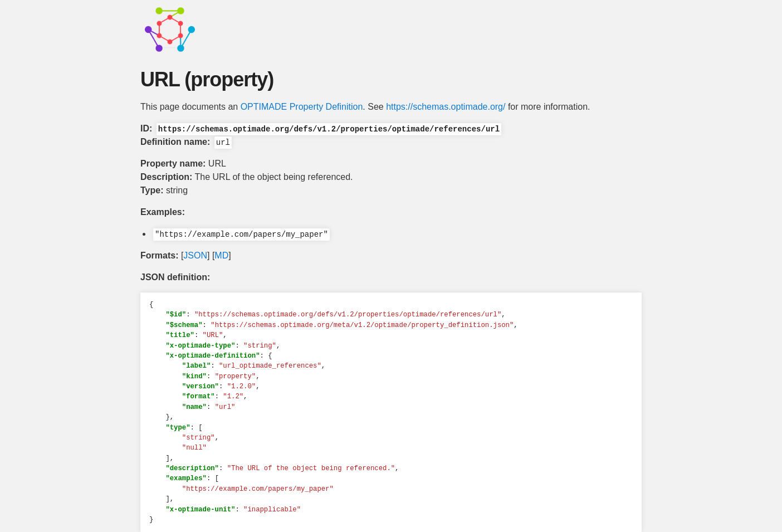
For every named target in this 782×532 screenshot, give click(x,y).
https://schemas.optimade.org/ (446, 107)
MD (221, 255)
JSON (195, 255)
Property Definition (326, 107)
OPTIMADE (264, 107)
